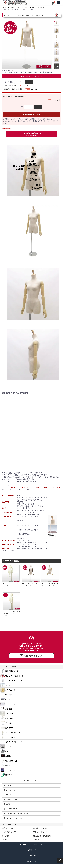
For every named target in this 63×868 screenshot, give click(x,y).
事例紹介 (7, 804)
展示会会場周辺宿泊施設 (42, 836)
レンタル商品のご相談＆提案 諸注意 (16, 813)
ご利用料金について (11, 799)
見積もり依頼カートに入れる (32, 114)
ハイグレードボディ (37, 8)
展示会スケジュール (40, 832)
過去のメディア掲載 (9, 832)
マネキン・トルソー (15, 8)
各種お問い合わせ (8, 828)
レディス (26, 8)
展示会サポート (10, 790)
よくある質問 (9, 795)
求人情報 (36, 840)
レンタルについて (10, 785)
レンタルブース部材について (14, 818)
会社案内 (5, 840)
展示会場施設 (6, 836)
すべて (4, 8)
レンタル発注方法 (10, 809)
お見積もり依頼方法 (40, 828)
